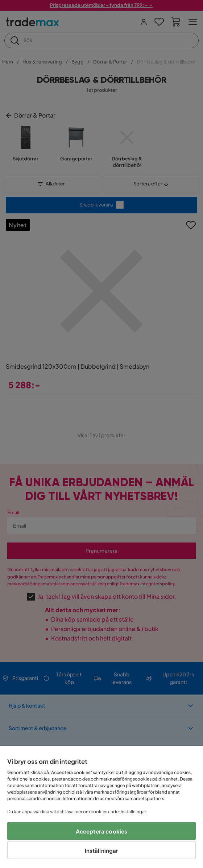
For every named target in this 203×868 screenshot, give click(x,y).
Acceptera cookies (102, 831)
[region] (101, 807)
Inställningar (102, 850)
